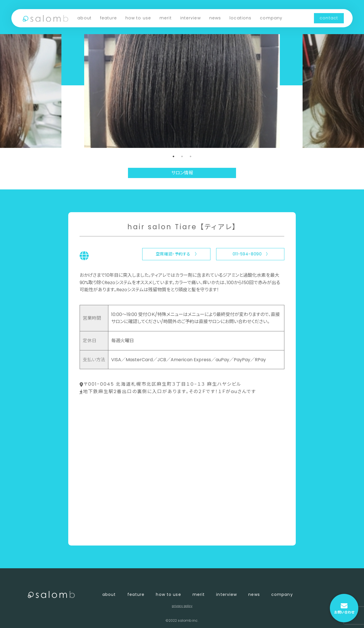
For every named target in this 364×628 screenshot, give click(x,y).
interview (191, 18)
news (215, 18)
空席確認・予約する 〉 (176, 254)
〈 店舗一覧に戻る (99, 532)
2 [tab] (182, 156)
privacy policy (182, 606)
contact (329, 18)
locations (240, 18)
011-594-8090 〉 (250, 254)
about (84, 18)
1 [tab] (173, 156)
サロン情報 (182, 173)
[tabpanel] (182, 91)
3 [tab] (191, 156)
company (271, 18)
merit (166, 18)
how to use (138, 18)
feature (108, 18)
